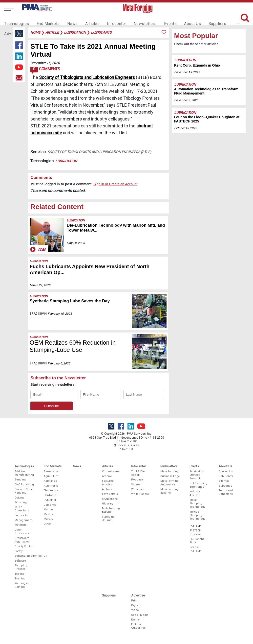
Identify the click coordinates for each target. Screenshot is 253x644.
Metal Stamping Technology (197, 503)
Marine (48, 510)
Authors (107, 489)
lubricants (101, 32)
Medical (49, 514)
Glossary (108, 504)
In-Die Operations (22, 509)
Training (20, 579)
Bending (20, 480)
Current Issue (111, 471)
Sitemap (224, 481)
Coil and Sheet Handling (24, 491)
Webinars (137, 489)
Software (20, 561)
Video (37, 249)
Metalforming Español (111, 510)
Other (47, 524)
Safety (19, 551)
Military (48, 519)
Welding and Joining (23, 585)
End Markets (45, 19)
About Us (179, 19)
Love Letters (110, 494)
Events (158, 19)
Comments (45, 70)
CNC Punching (24, 485)
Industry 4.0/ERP (195, 493)
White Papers (140, 494)
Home (35, 32)
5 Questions (110, 499)
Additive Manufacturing (24, 473)
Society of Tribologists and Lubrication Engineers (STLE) (99, 152)
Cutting (19, 498)
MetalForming (169, 471)
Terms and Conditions (226, 492)
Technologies (15, 19)
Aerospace (51, 471)
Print (134, 601)
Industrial (50, 500)
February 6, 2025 (59, 363)
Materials (21, 525)
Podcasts (137, 480)
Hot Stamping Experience (198, 485)
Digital (135, 605)
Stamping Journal (108, 518)
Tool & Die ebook (138, 473)
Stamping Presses (21, 567)
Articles (85, 19)
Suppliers (202, 19)
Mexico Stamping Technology (197, 515)
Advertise (225, 19)
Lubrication (66, 161)
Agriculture (51, 476)
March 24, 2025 (40, 285)
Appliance (50, 481)
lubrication (75, 32)
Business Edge (170, 476)
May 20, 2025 (76, 243)
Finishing (21, 502)
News (67, 19)
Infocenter (108, 19)
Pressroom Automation (22, 540)
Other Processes (22, 532)
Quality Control (24, 546)
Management (23, 520)
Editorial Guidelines (138, 626)
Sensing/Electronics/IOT (24, 556)
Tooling (20, 574)
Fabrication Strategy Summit (197, 475)
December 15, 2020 (45, 63)
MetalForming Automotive (169, 483)
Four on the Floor (197, 541)
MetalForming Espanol (169, 491)
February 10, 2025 (60, 314)
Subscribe (225, 486)
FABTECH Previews (195, 532)
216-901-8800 (128, 441)
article (52, 32)
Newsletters (135, 19)
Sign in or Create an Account (115, 184)
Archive (107, 476)
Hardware (50, 495)
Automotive (51, 486)
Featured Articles (108, 483)
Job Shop (50, 505)
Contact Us (226, 471)
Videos (136, 485)
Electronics (51, 490)
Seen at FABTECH (195, 549)
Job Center (226, 476)
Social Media (140, 615)
